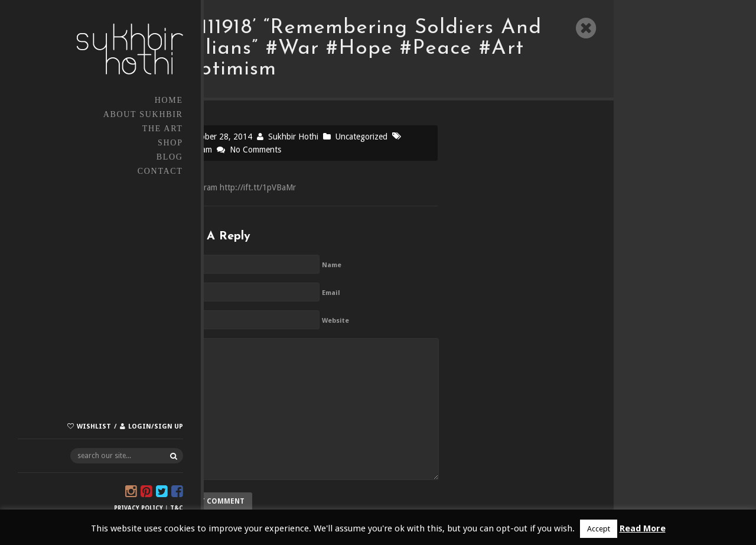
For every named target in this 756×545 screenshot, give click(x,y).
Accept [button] (599, 529)
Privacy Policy (85, 508)
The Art (110, 129)
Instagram (194, 150)
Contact (107, 171)
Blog (117, 157)
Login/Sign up (102, 420)
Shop (117, 143)
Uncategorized (361, 137)
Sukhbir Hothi (293, 137)
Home (116, 100)
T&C (123, 508)
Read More (643, 528)
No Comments (255, 150)
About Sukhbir (90, 114)
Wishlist (41, 420)
